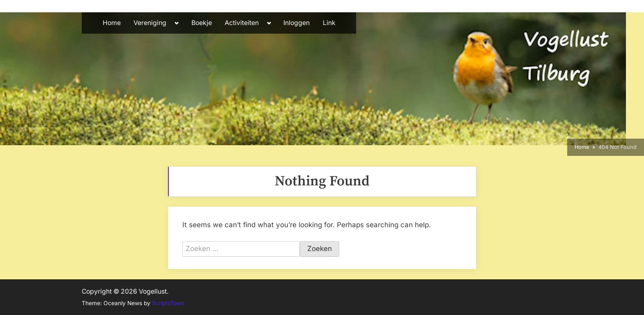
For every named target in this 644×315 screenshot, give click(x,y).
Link (329, 23)
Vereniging (150, 23)
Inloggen (297, 23)
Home (112, 23)
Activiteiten (242, 23)
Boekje (202, 23)
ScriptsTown (168, 303)
